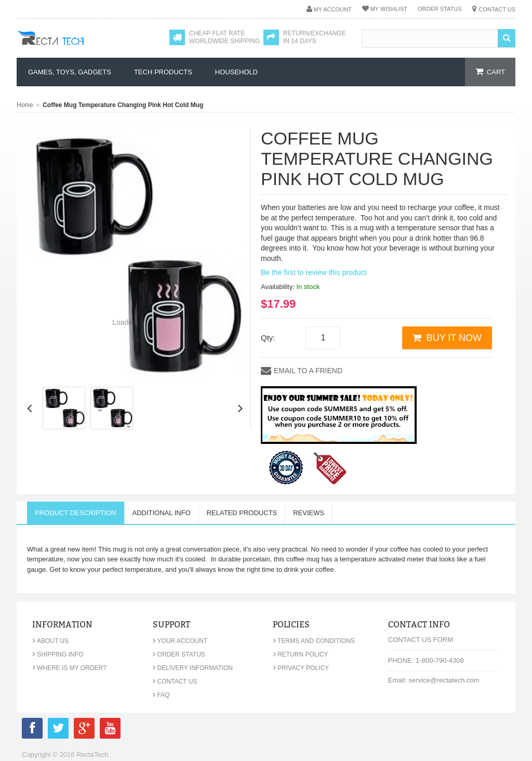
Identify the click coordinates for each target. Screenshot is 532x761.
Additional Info (162, 513)
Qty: (268, 338)
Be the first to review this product (314, 272)
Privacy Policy (301, 668)
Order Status (440, 9)
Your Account (180, 641)
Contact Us (497, 9)
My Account (333, 9)
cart (496, 72)
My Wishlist (389, 9)
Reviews (309, 513)
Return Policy (300, 654)
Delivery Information (193, 668)
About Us (50, 641)
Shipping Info (58, 654)
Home (25, 105)
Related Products (242, 513)
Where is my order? (69, 668)
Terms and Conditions (314, 641)
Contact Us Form (421, 640)
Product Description (76, 513)
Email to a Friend (308, 371)
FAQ (161, 695)
